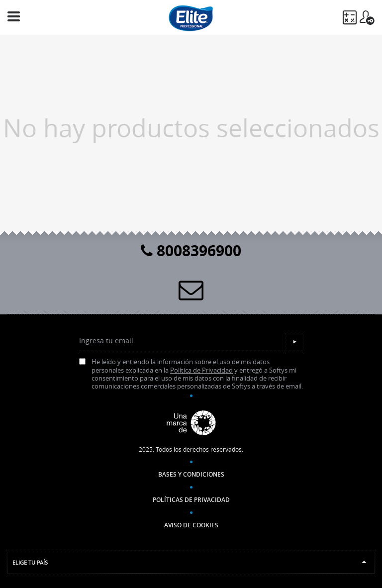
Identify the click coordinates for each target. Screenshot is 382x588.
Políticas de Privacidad (191, 500)
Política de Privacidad (201, 370)
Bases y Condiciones (191, 474)
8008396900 (191, 250)
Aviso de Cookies (191, 525)
